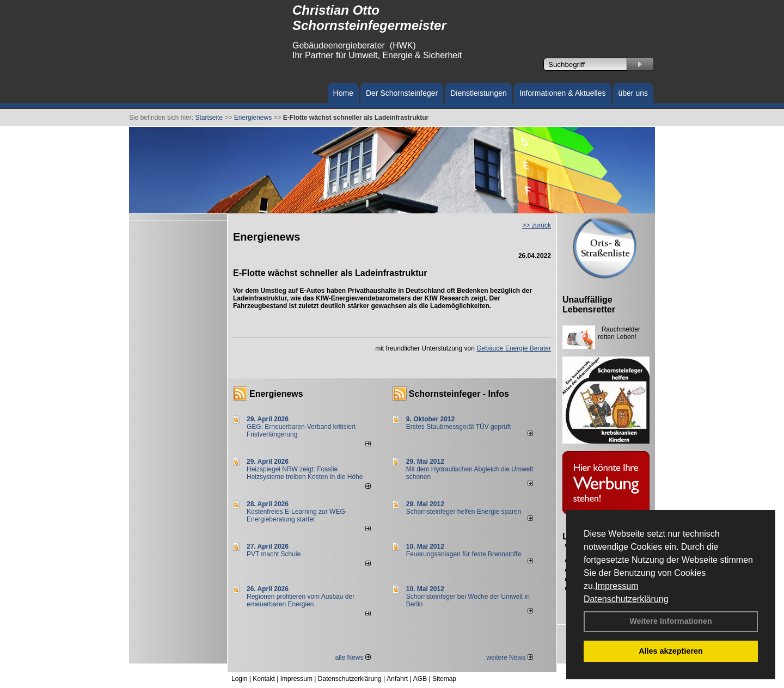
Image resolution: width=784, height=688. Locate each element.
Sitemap (444, 679)
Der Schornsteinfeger (402, 93)
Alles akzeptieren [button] (671, 651)
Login (239, 679)
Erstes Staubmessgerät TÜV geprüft (459, 427)
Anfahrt (397, 679)
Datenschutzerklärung (626, 599)
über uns (633, 93)
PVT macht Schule (274, 554)
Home (343, 93)
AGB (420, 679)
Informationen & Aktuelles (563, 93)
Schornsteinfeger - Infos (459, 394)
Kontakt (264, 679)
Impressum (617, 586)
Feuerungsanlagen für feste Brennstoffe (464, 554)
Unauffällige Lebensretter (589, 305)
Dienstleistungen (479, 93)
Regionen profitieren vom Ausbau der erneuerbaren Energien (301, 600)
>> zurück (537, 225)
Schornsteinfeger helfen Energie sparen (464, 512)
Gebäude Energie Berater (514, 348)
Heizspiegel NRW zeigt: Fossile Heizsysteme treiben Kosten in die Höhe (305, 473)
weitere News (509, 658)
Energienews (276, 394)
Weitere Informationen (671, 621)
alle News (353, 658)
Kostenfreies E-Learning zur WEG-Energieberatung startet (297, 515)
